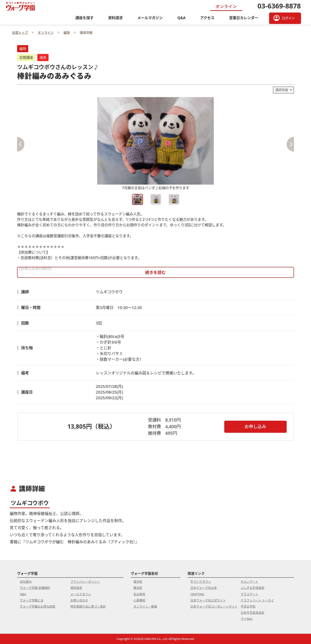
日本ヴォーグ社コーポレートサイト (214, 606)
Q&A (181, 18)
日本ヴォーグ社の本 (204, 588)
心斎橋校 (139, 600)
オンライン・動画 (145, 606)
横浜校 (138, 588)
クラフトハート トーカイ (257, 600)
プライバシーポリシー (85, 582)
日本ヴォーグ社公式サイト (208, 600)
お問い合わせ (79, 600)
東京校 (138, 582)
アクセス (207, 18)
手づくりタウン (201, 582)
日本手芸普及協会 (252, 613)
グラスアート (249, 594)
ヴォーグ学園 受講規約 (35, 588)
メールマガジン (150, 18)
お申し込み (255, 426)
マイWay (247, 619)
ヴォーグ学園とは (32, 600)
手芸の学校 (248, 606)
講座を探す (84, 18)
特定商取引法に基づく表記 (88, 606)
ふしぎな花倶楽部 (252, 588)
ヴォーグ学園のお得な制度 (38, 606)
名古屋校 (139, 594)
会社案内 (26, 582)
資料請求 (115, 18)
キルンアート (249, 582)
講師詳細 (282, 90)
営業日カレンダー (244, 18)
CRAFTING (197, 594)
